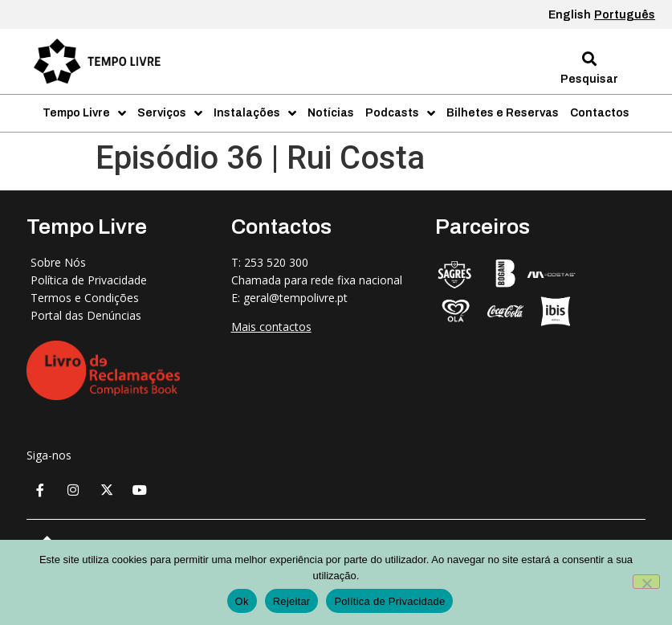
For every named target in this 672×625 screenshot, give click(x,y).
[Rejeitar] (646, 582)
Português (625, 15)
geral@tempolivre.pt (295, 298)
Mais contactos (271, 327)
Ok (242, 601)
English (570, 15)
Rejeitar (292, 601)
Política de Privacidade (389, 601)
